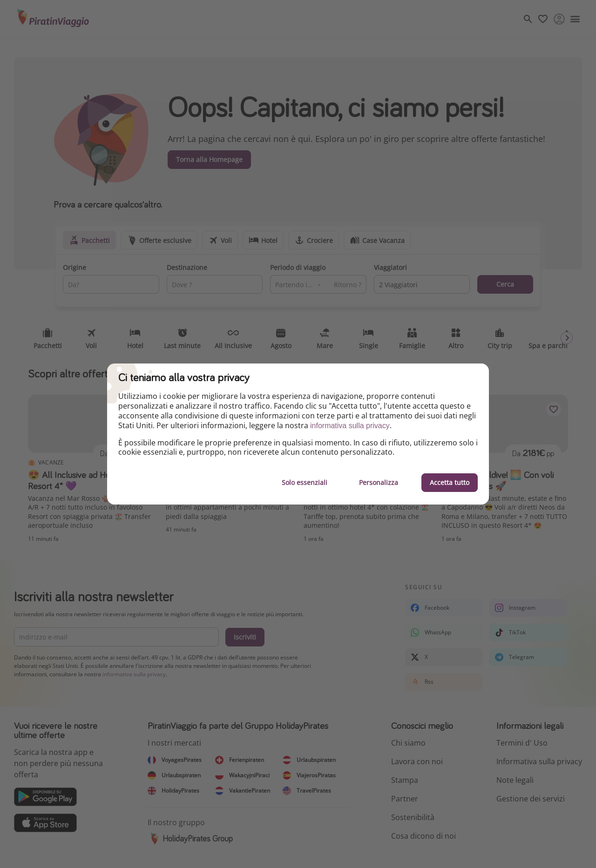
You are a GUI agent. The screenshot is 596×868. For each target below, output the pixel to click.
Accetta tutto (450, 482)
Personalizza (379, 482)
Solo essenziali (305, 482)
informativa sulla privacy (350, 426)
